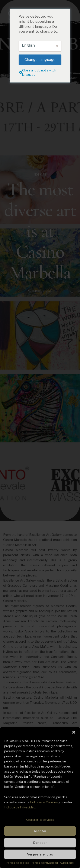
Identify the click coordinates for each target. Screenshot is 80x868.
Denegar (40, 843)
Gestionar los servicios (40, 820)
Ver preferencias (40, 854)
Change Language (40, 60)
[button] (74, 732)
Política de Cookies (44, 802)
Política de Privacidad (20, 807)
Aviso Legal (67, 863)
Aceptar (40, 831)
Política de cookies (17, 863)
